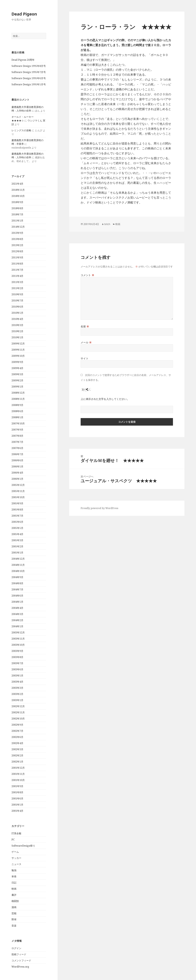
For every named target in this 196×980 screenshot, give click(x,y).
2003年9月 (17, 651)
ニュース (16, 864)
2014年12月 (18, 227)
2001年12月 (18, 768)
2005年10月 (18, 497)
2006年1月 (17, 479)
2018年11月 (18, 190)
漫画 (14, 907)
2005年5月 (17, 528)
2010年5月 (17, 313)
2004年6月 (17, 596)
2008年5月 (17, 417)
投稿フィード (19, 954)
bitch (107, 224)
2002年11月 (18, 712)
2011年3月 (17, 282)
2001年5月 (17, 805)
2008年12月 (18, 393)
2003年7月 (17, 663)
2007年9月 (17, 430)
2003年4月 (17, 682)
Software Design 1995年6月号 (29, 78)
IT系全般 (16, 833)
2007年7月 (17, 442)
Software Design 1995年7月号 (29, 72)
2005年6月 (17, 522)
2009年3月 (17, 374)
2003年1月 (17, 700)
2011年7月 (17, 270)
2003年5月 (17, 676)
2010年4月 (17, 319)
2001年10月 (18, 780)
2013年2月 (17, 245)
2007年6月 (17, 448)
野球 (14, 919)
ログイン (16, 948)
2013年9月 (17, 233)
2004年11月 (18, 565)
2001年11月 (18, 774)
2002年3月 (17, 749)
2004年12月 (18, 559)
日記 (14, 883)
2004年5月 (17, 602)
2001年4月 (17, 811)
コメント (87, 275)
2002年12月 (18, 706)
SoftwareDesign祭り (23, 846)
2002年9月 (17, 725)
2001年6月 (17, 798)
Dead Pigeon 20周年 (23, 60)
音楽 (14, 926)
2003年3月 (17, 688)
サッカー (16, 858)
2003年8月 (17, 657)
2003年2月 (17, 694)
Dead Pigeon (24, 14)
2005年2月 (17, 546)
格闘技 (15, 901)
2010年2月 (17, 331)
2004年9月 (17, 577)
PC (13, 840)
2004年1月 (17, 626)
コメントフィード (21, 960)
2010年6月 (17, 307)
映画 (14, 889)
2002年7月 (17, 731)
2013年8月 (17, 239)
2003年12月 (18, 632)
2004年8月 (17, 583)
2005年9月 (17, 503)
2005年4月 (17, 534)
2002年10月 (18, 719)
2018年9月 (17, 202)
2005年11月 (18, 491)
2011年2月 (17, 288)
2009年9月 (17, 362)
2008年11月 (18, 399)
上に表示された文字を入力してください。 (105, 399)
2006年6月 (17, 460)
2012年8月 (17, 251)
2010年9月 (17, 294)
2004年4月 (17, 608)
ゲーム (15, 852)
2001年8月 (17, 792)
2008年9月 (17, 405)
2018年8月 (17, 208)
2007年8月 (17, 436)
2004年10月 (18, 571)
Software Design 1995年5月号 (29, 84)
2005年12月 (18, 485)
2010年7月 (17, 300)
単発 (14, 876)
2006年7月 (17, 454)
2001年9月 (17, 786)
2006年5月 (17, 466)
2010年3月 (17, 325)
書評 (14, 895)
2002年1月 (17, 762)
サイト (84, 358)
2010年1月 (17, 337)
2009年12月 (18, 344)
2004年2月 (17, 620)
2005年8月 (17, 510)
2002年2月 (17, 755)
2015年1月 (17, 221)
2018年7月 (17, 214)
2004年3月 (17, 614)
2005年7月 (17, 516)
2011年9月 (17, 257)
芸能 (14, 913)
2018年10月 (18, 196)
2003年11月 (18, 639)
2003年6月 (17, 669)
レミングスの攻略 (21, 130)
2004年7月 (17, 589)
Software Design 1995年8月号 (29, 66)
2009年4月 (17, 368)
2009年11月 (18, 350)
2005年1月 (17, 553)
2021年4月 (17, 184)
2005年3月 (17, 540)
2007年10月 (18, 423)
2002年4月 (17, 743)
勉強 (14, 870)
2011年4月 (17, 276)
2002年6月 (17, 737)
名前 (85, 326)
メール (86, 342)
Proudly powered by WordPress (99, 508)
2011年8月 (17, 264)
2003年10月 (18, 645)
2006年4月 (17, 473)
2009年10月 (18, 356)
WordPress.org (20, 967)
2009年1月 (17, 387)
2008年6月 (17, 411)
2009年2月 (17, 380)
